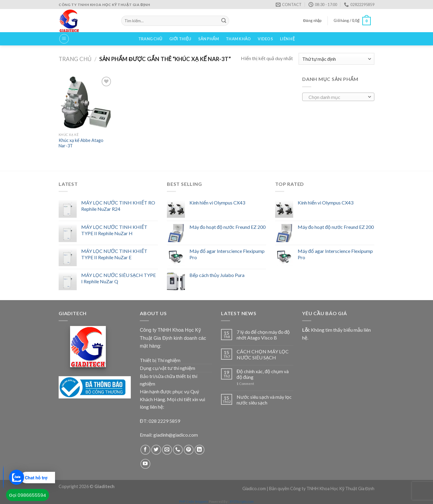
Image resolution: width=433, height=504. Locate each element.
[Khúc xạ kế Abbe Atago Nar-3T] (86, 102)
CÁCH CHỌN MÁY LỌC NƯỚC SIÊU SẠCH (263, 354)
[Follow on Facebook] (145, 450)
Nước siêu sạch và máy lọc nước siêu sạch (264, 400)
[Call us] (178, 450)
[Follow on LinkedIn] (200, 450)
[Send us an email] (167, 450)
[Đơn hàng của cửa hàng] (336, 59)
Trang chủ (150, 39)
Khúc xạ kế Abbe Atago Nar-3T (81, 143)
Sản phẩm (209, 39)
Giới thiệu (180, 39)
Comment (245, 384)
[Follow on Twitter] (156, 450)
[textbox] (337, 97)
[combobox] (338, 97)
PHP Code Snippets (194, 501)
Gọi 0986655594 (28, 495)
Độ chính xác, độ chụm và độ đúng (263, 374)
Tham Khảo (238, 39)
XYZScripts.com (242, 501)
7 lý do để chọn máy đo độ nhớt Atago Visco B (263, 335)
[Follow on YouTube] (145, 464)
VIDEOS (265, 39)
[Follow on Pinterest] (189, 450)
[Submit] (224, 21)
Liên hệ (287, 39)
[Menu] (64, 39)
